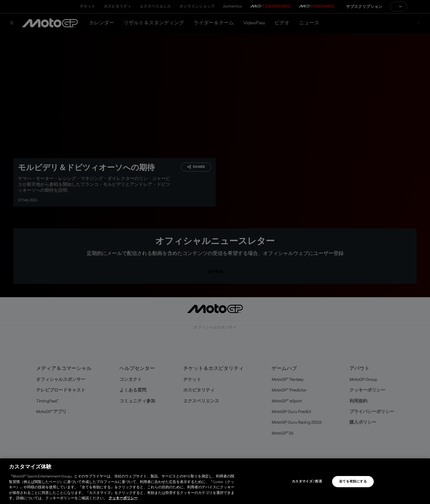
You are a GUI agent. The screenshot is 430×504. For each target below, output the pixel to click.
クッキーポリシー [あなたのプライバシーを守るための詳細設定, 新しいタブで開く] (123, 498)
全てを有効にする (353, 482)
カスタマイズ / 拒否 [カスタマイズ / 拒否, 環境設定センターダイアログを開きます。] (307, 482)
